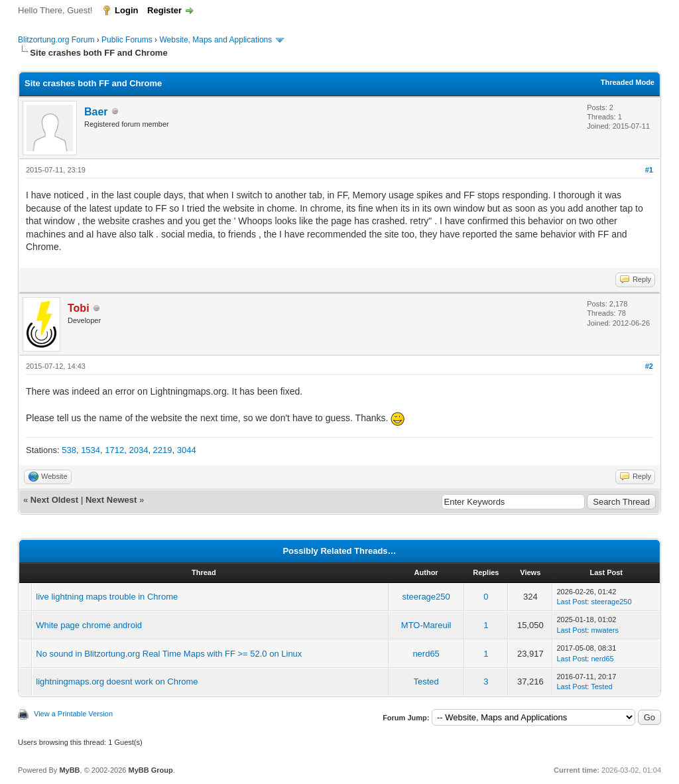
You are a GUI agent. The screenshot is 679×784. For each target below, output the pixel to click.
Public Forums (127, 40)
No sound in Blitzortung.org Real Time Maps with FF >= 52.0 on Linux (169, 654)
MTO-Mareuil (426, 625)
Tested (426, 682)
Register (164, 10)
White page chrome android (89, 625)
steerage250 (426, 597)
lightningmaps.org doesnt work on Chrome (117, 682)
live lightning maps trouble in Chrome (107, 597)
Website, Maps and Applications (216, 40)
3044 (187, 450)
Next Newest (111, 500)
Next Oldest (54, 500)
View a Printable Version (73, 714)
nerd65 (426, 654)
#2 (649, 366)
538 (69, 450)
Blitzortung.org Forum (56, 40)
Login (126, 10)
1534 (91, 450)
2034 (138, 450)
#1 (649, 170)
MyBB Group (150, 770)
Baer (96, 112)
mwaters (605, 630)
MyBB (69, 770)
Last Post (572, 602)
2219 (163, 450)
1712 (114, 450)
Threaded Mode (628, 82)
